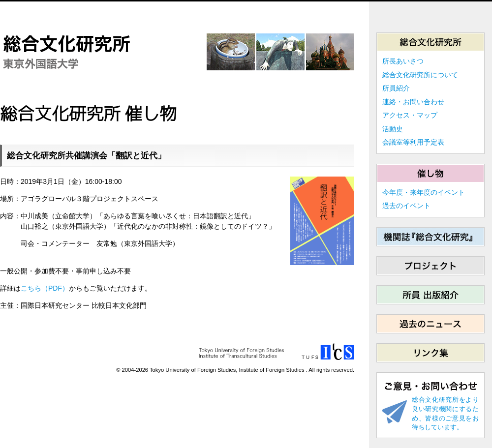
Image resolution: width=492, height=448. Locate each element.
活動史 (393, 129)
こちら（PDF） (45, 288)
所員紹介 (396, 88)
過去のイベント (406, 206)
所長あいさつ (403, 61)
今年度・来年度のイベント (424, 192)
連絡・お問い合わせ (413, 102)
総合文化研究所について (420, 75)
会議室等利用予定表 (413, 142)
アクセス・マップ (410, 115)
